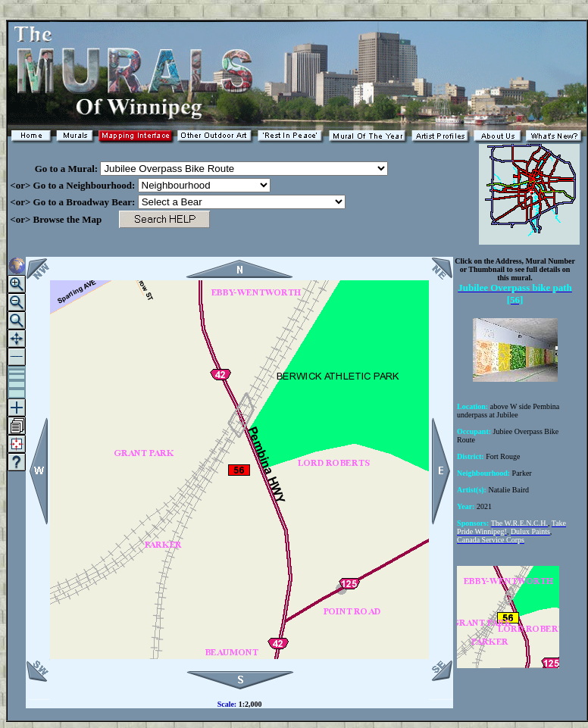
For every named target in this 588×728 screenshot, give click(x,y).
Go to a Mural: (54, 169)
